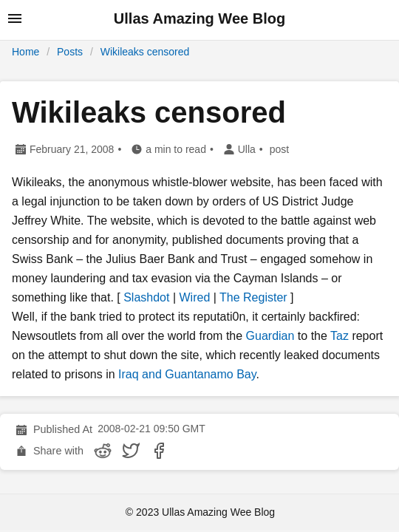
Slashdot (146, 297)
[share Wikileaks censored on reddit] (103, 451)
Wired (195, 297)
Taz (340, 336)
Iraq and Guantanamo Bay (187, 374)
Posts (70, 52)
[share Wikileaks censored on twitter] (131, 451)
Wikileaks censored (145, 52)
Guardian (270, 336)
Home (25, 52)
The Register (253, 297)
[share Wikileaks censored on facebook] (159, 451)
